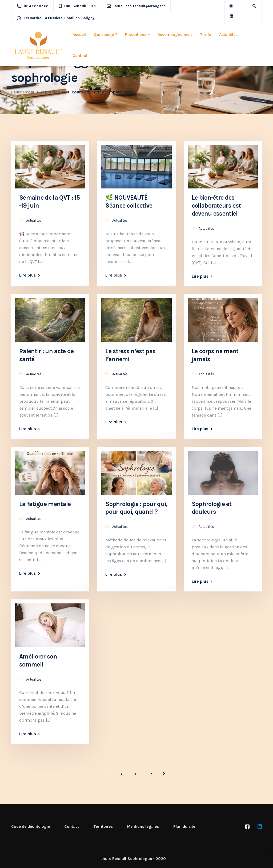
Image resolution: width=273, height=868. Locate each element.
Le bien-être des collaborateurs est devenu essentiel (216, 206)
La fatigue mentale (45, 504)
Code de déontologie (31, 826)
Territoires (103, 826)
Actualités (228, 35)
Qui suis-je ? (105, 35)
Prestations (136, 35)
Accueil (79, 35)
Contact (80, 56)
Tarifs (206, 35)
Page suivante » (164, 774)
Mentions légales (143, 826)
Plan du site (184, 826)
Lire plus (28, 275)
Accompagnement (175, 35)
